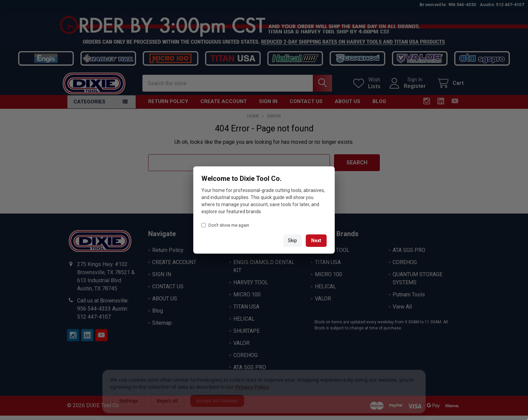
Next (316, 240)
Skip (292, 240)
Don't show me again (225, 225)
